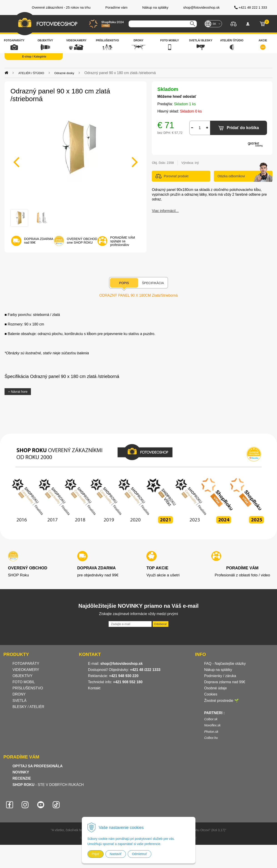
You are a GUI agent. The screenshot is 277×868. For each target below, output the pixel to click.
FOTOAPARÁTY (26, 664)
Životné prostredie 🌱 (221, 701)
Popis (124, 283)
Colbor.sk (211, 719)
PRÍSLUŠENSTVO (28, 688)
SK (214, 24)
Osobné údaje (215, 688)
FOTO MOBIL (24, 682)
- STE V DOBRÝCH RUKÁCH (48, 785)
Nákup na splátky (218, 670)
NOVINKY (21, 772)
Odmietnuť (140, 854)
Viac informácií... (165, 211)
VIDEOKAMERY (26, 670)
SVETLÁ (20, 701)
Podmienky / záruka (220, 676)
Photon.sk (211, 732)
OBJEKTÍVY (22, 676)
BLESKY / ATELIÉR (28, 707)
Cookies (211, 694)
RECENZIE (22, 778)
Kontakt (94, 688)
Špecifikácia (153, 283)
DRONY (19, 694)
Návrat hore (18, 392)
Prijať (96, 854)
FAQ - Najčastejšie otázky (225, 664)
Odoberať (161, 624)
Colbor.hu (211, 738)
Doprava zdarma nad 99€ (225, 682)
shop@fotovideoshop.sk (122, 664)
